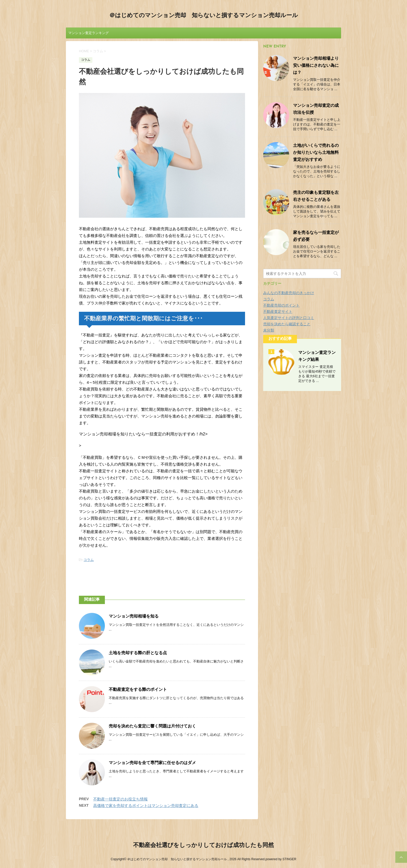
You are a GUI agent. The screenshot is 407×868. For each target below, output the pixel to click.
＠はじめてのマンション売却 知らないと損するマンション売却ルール (204, 16)
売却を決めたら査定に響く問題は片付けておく (152, 726)
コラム (89, 560)
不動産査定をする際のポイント (138, 690)
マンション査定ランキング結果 (89, 35)
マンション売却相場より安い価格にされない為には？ (316, 66)
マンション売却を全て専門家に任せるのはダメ (152, 763)
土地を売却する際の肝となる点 (138, 653)
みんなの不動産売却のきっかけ (289, 293)
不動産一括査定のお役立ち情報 (120, 799)
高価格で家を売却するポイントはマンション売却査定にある (146, 806)
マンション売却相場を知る (134, 617)
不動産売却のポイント (281, 305)
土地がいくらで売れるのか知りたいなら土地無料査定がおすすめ (316, 153)
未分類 (269, 330)
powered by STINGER (281, 859)
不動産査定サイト (278, 312)
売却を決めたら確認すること (287, 324)
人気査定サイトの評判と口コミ (289, 318)
